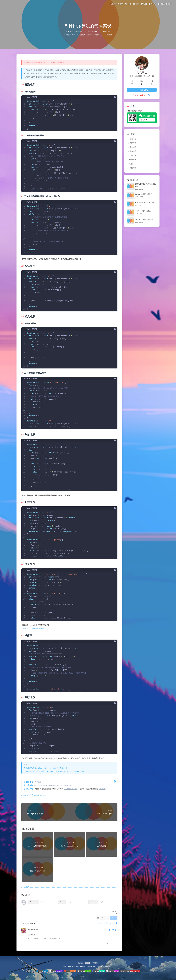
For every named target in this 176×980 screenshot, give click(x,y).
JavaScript (26, 796)
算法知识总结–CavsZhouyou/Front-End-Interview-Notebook (45, 768)
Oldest (105, 923)
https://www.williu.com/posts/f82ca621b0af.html (53, 785)
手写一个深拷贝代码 (143, 211)
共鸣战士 (38, 782)
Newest (98, 923)
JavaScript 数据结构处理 (144, 219)
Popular (111, 923)
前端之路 (107, 31)
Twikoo (112, 944)
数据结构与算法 (39, 796)
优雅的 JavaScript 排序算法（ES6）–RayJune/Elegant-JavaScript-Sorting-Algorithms (54, 771)
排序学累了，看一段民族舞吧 (33, 628)
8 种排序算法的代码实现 (144, 202)
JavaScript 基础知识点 (143, 194)
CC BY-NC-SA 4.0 (71, 789)
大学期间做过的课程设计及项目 (145, 185)
